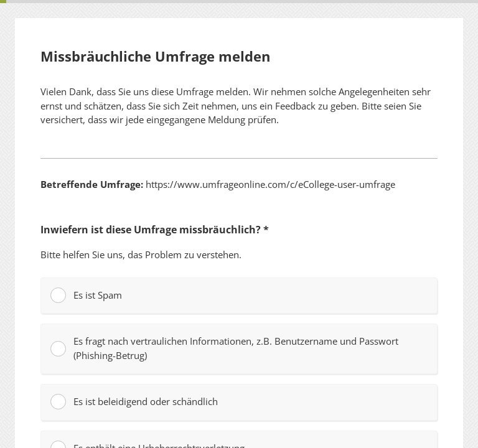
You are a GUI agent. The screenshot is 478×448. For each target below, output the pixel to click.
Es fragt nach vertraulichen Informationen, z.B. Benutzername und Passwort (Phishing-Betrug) (224, 348)
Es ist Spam (86, 295)
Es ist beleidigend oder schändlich (134, 402)
